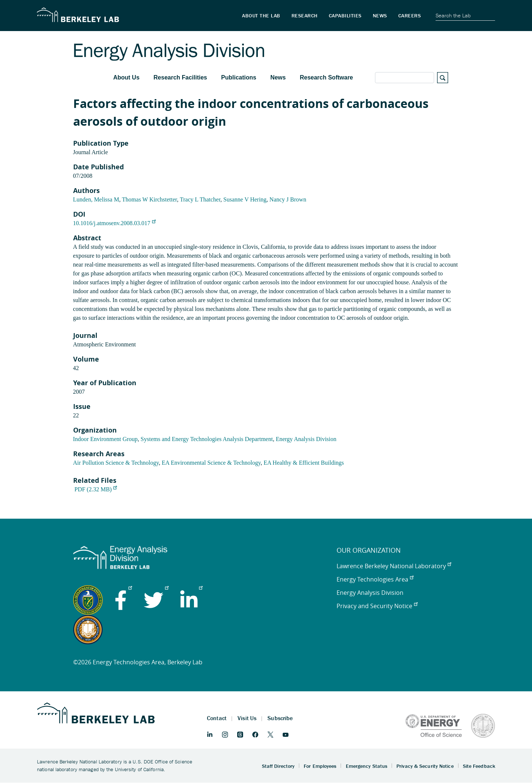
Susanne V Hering (245, 199)
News (278, 77)
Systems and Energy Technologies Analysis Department (207, 439)
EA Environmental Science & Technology (211, 463)
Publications (239, 77)
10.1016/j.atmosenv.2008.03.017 (114, 223)
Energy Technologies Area (375, 579)
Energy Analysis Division (306, 439)
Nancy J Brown (288, 199)
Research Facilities (180, 77)
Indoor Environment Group (105, 439)
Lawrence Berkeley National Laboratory (394, 566)
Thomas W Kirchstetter (149, 199)
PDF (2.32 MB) (96, 489)
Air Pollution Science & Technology (116, 463)
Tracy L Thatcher (200, 199)
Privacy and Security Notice (377, 606)
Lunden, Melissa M (96, 199)
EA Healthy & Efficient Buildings (303, 463)
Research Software (326, 77)
